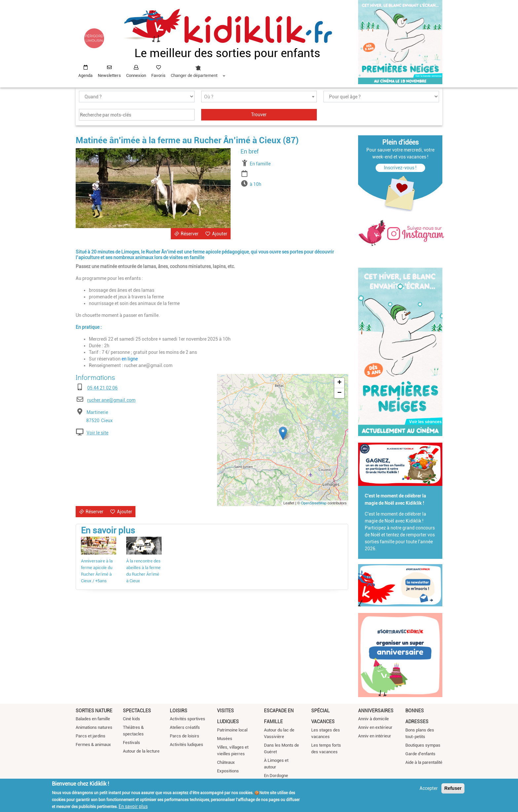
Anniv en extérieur (375, 727)
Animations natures (94, 727)
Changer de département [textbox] (194, 75)
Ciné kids (131, 719)
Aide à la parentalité (424, 762)
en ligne (130, 359)
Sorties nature (94, 711)
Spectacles (137, 711)
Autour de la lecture (141, 751)
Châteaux (226, 762)
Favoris (158, 75)
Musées (225, 739)
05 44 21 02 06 (102, 388)
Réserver (190, 234)
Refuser (453, 788)
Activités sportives (187, 719)
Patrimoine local (232, 730)
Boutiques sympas (423, 745)
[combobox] (198, 70)
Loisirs (179, 711)
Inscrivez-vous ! (400, 168)
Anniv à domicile (373, 719)
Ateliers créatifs (185, 727)
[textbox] (259, 97)
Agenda (85, 75)
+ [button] (339, 383)
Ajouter (220, 234)
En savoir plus (133, 806)
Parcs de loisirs (185, 736)
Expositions (228, 771)
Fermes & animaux (93, 744)
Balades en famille (93, 719)
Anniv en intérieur (375, 736)
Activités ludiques (186, 744)
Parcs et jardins (91, 736)
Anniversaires (376, 711)
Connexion (136, 75)
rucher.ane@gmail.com (111, 400)
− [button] (339, 393)
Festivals (131, 743)
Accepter (429, 788)
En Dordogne (276, 776)
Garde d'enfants (420, 754)
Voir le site (97, 433)
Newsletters (109, 75)
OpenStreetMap (314, 503)
